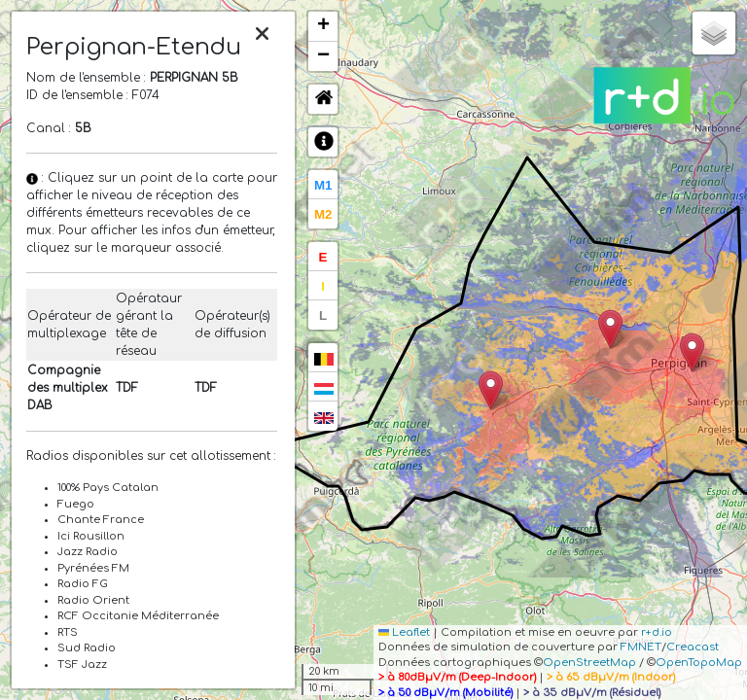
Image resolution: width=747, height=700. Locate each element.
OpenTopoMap (699, 663)
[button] (692, 352)
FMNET (641, 647)
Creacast (693, 647)
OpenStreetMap (589, 663)
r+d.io (657, 632)
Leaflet (404, 632)
